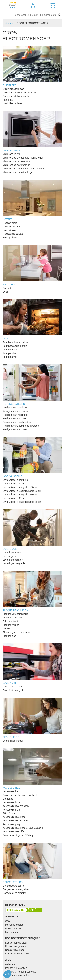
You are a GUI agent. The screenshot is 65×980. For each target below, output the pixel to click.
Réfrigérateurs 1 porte (14, 418)
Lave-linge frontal (12, 553)
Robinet (7, 288)
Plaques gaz (9, 636)
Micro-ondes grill (12, 154)
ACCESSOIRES (32, 769)
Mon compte (12, 932)
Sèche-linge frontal (13, 741)
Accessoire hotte (12, 802)
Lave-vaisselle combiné (15, 480)
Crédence (8, 799)
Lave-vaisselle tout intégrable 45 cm (22, 502)
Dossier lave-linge (15, 950)
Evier (5, 292)
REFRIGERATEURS (32, 385)
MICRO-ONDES (32, 131)
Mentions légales (14, 925)
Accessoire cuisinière (14, 832)
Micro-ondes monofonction (17, 161)
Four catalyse (10, 357)
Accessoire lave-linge (14, 817)
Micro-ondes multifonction (16, 165)
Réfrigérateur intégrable (15, 415)
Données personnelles (17, 975)
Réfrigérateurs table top (15, 408)
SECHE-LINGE (32, 718)
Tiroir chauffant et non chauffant (20, 795)
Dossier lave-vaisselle (17, 954)
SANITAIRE (32, 265)
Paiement (10, 964)
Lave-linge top (10, 556)
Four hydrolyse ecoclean (16, 342)
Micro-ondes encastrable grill (18, 172)
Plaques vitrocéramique (15, 614)
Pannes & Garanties (16, 968)
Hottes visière (10, 223)
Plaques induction (12, 618)
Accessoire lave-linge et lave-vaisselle (23, 828)
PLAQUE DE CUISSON (32, 591)
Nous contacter (13, 928)
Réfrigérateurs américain (16, 411)
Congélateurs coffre (13, 886)
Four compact (10, 350)
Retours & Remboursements (21, 972)
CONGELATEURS (32, 863)
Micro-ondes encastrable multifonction (23, 158)
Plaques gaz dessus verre (17, 632)
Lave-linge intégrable (14, 563)
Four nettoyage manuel (15, 346)
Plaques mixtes (11, 625)
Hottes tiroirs (9, 230)
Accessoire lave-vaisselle (16, 806)
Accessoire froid (11, 810)
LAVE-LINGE (32, 530)
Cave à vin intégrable (14, 690)
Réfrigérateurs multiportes (17, 422)
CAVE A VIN (32, 664)
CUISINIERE (32, 66)
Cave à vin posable (13, 687)
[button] (33, 5)
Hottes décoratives (13, 234)
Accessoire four (11, 791)
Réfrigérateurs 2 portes (15, 429)
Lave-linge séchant (13, 560)
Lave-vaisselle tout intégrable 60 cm (22, 491)
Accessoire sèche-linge (15, 821)
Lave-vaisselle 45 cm (14, 498)
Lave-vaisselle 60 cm (14, 484)
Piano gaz (8, 100)
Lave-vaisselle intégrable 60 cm (20, 495)
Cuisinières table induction (17, 96)
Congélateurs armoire (14, 893)
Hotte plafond (10, 238)
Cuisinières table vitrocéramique (20, 93)
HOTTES (32, 200)
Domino (7, 629)
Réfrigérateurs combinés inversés (21, 426)
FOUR (32, 320)
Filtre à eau (9, 813)
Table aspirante (11, 621)
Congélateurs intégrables (16, 889)
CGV (8, 921)
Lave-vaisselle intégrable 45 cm (20, 487)
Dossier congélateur (16, 946)
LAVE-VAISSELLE (32, 457)
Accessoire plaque (12, 824)
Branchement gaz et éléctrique (19, 835)
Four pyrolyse (10, 353)
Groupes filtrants (12, 227)
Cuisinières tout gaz (13, 89)
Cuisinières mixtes (12, 103)
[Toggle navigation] (6, 15)
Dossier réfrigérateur (16, 943)
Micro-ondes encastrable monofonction (23, 169)
